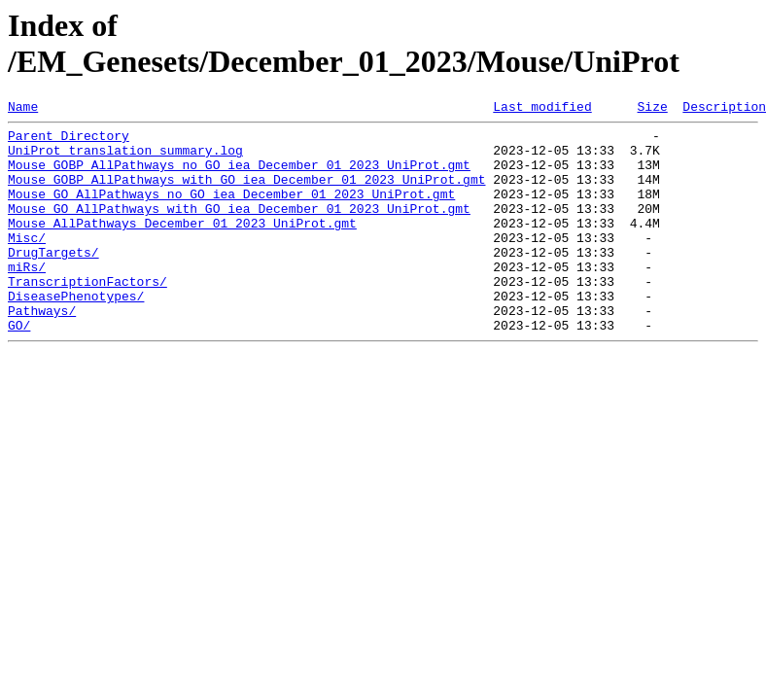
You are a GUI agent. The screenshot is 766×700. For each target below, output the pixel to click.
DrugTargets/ (53, 281)
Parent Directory (69, 141)
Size (652, 109)
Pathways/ (42, 351)
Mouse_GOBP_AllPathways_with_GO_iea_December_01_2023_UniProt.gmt (246, 193)
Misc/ (27, 263)
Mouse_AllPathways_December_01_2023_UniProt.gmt (182, 246)
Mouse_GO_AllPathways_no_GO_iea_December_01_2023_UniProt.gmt (231, 211)
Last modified (542, 109)
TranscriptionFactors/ (87, 316)
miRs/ (27, 298)
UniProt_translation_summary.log (125, 158)
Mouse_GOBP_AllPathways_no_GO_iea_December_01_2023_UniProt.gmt (239, 176)
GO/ (19, 368)
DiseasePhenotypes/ (76, 333)
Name (23, 109)
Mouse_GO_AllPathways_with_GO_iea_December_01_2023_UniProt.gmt (239, 228)
